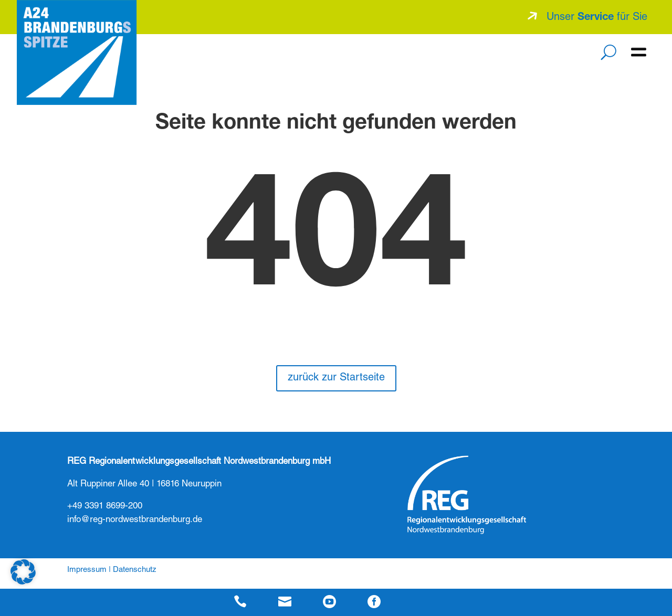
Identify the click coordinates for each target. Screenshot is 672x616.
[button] (23, 572)
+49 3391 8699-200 (105, 507)
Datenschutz (135, 570)
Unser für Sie (597, 18)
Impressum (87, 570)
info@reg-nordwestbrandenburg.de (135, 520)
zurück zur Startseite (336, 378)
